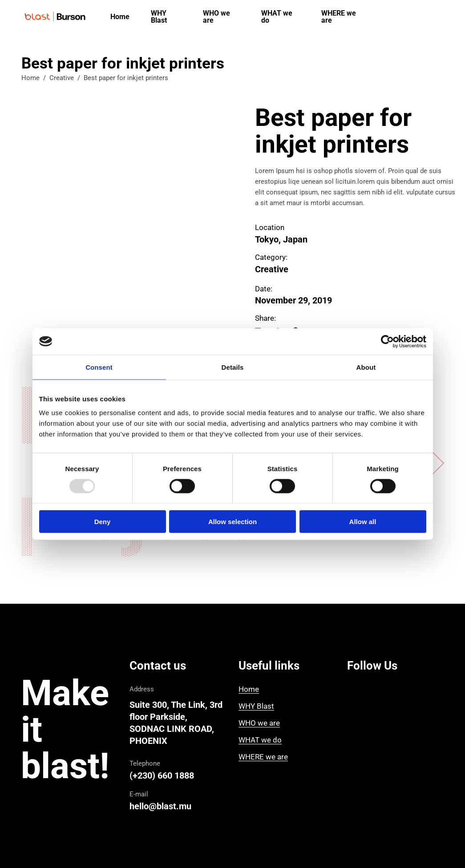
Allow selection (232, 522)
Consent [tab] (99, 367)
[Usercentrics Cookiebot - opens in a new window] (387, 341)
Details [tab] (233, 367)
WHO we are (259, 723)
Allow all (363, 522)
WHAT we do (260, 740)
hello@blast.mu (160, 806)
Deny (103, 522)
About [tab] (366, 367)
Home (30, 78)
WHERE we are (263, 757)
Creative (62, 78)
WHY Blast (256, 706)
